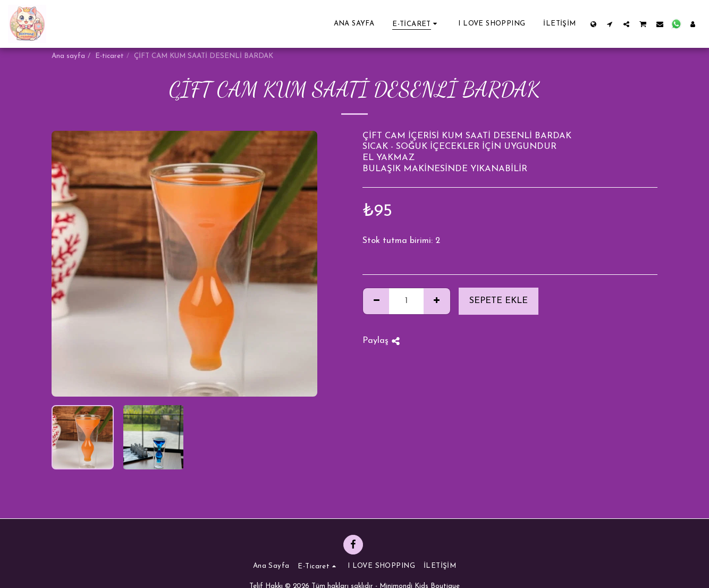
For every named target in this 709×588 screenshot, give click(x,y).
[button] (610, 24)
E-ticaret (109, 56)
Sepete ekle (499, 301)
